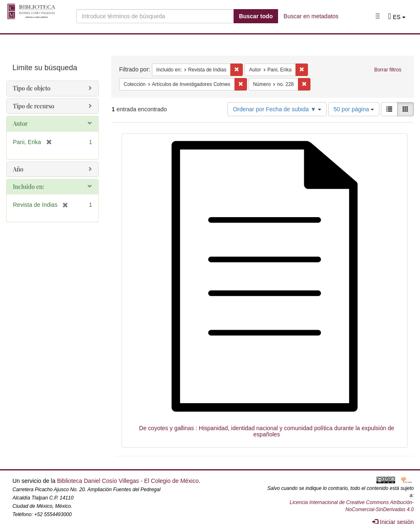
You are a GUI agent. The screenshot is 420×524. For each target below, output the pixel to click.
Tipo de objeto (32, 88)
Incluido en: (28, 187)
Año (18, 169)
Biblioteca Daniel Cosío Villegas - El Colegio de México (128, 481)
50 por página (354, 109)
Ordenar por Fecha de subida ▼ (277, 109)
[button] (397, 17)
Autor (20, 124)
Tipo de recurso (34, 106)
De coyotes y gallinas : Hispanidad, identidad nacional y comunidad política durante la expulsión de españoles (267, 431)
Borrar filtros (388, 70)
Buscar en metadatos (311, 16)
